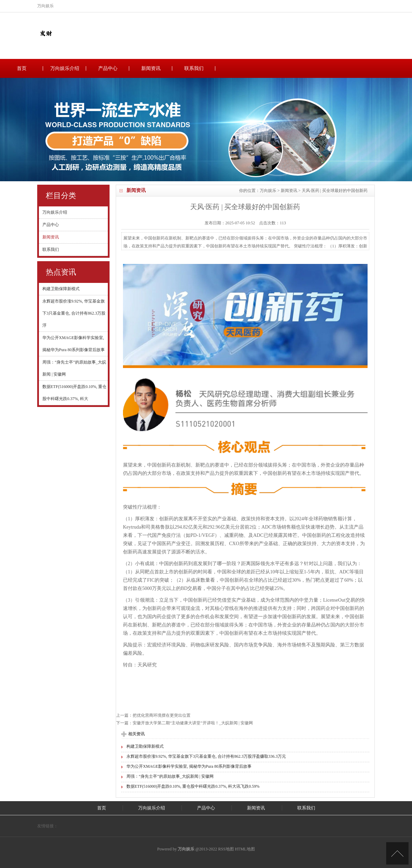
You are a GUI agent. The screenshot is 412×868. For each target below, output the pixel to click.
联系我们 (194, 68)
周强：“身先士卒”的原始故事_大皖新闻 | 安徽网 (170, 776)
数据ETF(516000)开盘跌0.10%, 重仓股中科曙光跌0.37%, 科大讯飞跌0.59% (193, 786)
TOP (397, 853)
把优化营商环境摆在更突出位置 (162, 715)
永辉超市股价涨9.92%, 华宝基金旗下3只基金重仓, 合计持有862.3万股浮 (74, 313)
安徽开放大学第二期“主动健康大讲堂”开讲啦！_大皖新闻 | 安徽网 (193, 723)
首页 (22, 68)
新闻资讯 (151, 68)
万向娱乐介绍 (65, 68)
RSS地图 (226, 849)
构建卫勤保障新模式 (61, 289)
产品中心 (108, 68)
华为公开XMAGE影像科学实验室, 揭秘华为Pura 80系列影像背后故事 (189, 766)
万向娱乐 (268, 191)
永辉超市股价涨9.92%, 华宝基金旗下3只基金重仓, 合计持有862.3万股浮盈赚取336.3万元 (206, 756)
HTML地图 (245, 849)
